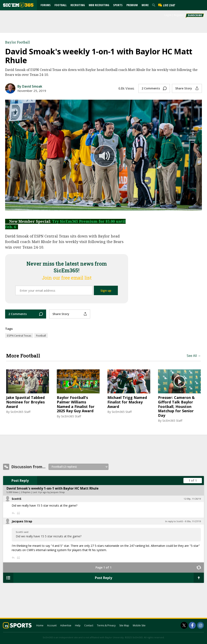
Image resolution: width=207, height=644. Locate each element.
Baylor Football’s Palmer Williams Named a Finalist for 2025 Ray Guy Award (76, 404)
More (145, 5)
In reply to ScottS (174, 521)
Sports (118, 5)
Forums (46, 5)
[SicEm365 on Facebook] (192, 625)
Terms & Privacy (106, 625)
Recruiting (78, 5)
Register (179, 15)
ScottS (16, 499)
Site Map (124, 625)
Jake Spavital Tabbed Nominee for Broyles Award (25, 402)
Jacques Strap (22, 521)
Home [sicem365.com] (40, 625)
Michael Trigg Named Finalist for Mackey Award (127, 402)
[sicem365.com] (18, 5)
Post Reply (20, 481)
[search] (155, 5)
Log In (168, 15)
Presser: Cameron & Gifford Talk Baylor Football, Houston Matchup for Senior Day (176, 406)
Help (78, 625)
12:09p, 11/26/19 (192, 499)
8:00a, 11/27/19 (193, 521)
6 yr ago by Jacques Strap (52, 492)
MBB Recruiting (99, 5)
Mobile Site (139, 625)
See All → (194, 356)
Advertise (66, 625)
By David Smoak (30, 86)
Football (61, 5)
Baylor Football (18, 42)
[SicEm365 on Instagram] (200, 625)
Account (52, 625)
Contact (89, 625)
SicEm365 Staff (20, 412)
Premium (132, 5)
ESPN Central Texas (19, 336)
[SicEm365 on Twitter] (184, 625)
